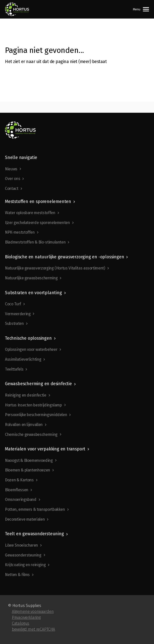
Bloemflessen (17, 490)
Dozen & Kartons (19, 480)
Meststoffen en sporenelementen (38, 202)
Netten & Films (17, 575)
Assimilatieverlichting (23, 359)
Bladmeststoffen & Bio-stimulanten (35, 242)
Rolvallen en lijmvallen (24, 425)
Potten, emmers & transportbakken (35, 509)
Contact (12, 189)
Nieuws (11, 169)
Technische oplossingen (28, 338)
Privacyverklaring (26, 617)
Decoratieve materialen (25, 519)
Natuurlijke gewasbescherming (31, 278)
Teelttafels (14, 369)
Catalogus (21, 623)
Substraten (14, 323)
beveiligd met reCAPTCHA (34, 629)
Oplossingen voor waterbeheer (31, 349)
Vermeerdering (18, 314)
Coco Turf (13, 304)
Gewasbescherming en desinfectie (38, 384)
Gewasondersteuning (23, 555)
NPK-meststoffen (20, 232)
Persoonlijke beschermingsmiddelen (36, 415)
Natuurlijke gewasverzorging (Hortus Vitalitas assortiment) (55, 268)
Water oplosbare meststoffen (30, 213)
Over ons (13, 179)
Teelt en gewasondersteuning (34, 534)
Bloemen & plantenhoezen (28, 470)
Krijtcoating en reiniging (25, 565)
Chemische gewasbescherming (31, 434)
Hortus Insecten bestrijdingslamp (33, 405)
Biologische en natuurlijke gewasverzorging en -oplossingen (64, 257)
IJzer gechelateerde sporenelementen (37, 223)
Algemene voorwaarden (33, 611)
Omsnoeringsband (21, 500)
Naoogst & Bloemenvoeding (29, 460)
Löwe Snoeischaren (21, 545)
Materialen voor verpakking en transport (45, 449)
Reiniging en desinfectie (26, 395)
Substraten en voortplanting (33, 293)
